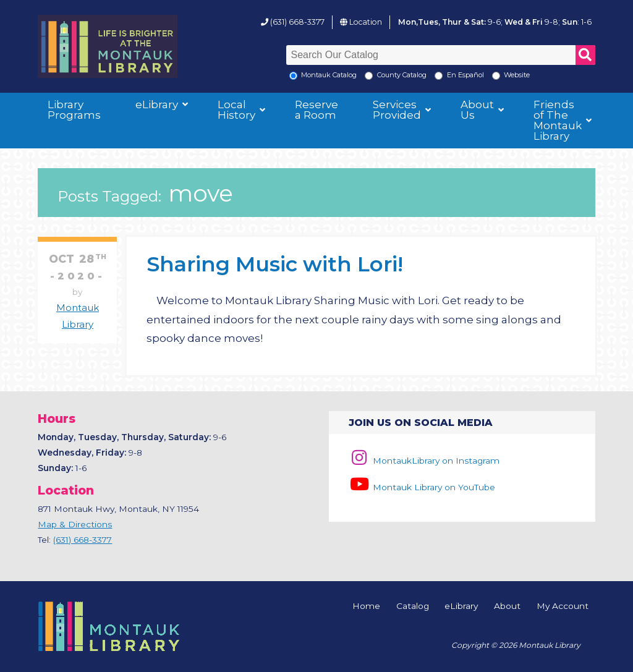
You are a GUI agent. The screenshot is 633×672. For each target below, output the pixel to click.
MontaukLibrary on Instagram (424, 461)
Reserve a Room (316, 110)
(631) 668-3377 (297, 22)
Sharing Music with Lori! (275, 264)
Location (366, 22)
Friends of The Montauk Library (558, 120)
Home (366, 606)
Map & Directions (75, 524)
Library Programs (74, 110)
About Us (477, 110)
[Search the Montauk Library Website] (496, 76)
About (507, 606)
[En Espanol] (439, 76)
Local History (236, 110)
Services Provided (397, 110)
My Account (563, 606)
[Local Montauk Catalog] (293, 76)
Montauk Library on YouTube (422, 487)
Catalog (413, 606)
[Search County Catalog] (369, 76)
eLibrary (157, 104)
